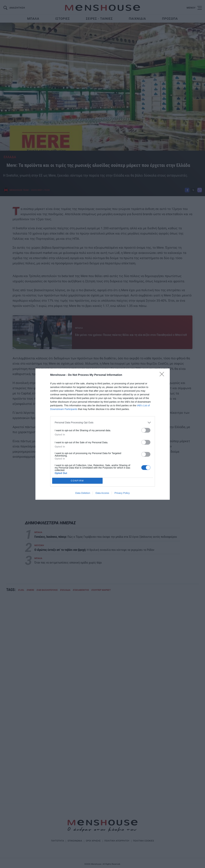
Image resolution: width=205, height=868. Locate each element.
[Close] (163, 375)
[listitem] (103, 423)
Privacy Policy (122, 493)
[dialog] (103, 434)
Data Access (102, 493)
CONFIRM (77, 481)
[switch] (146, 430)
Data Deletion (83, 493)
